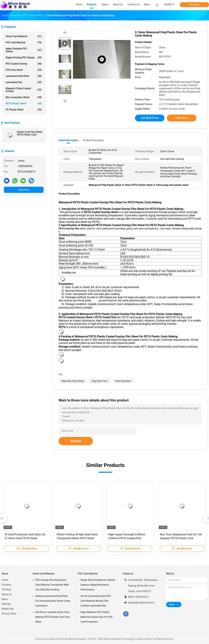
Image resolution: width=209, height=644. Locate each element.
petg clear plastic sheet (73, 381)
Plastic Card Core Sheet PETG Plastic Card (30, 133)
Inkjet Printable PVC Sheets (24, 50)
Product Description (93, 140)
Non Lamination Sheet (24, 97)
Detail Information (68, 140)
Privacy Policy (9, 614)
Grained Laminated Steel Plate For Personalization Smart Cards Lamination (53, 601)
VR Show (7, 590)
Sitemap (6, 604)
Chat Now (195, 5)
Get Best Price (150, 118)
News (5, 599)
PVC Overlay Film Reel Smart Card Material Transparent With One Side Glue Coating (52, 585)
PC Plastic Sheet (24, 110)
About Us (7, 594)
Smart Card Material (24, 36)
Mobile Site (8, 609)
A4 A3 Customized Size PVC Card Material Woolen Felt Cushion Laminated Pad (96, 601)
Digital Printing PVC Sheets (24, 58)
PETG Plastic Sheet (24, 103)
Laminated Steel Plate (24, 76)
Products (7, 585)
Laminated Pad (24, 82)
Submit (76, 441)
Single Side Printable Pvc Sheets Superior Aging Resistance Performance (98, 585)
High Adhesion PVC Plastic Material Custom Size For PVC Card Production (97, 617)
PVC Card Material (24, 42)
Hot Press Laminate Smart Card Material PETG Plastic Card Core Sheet (53, 617)
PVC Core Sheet (24, 70)
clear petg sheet (123, 381)
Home (5, 580)
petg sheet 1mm (99, 381)
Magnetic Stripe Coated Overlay (24, 90)
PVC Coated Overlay (24, 64)
